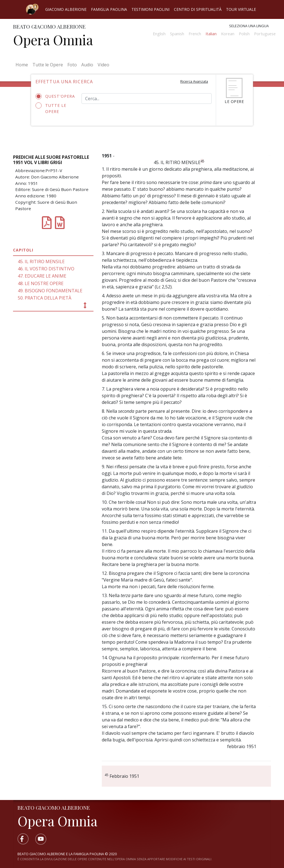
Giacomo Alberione (66, 9)
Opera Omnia (53, 40)
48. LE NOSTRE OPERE (41, 283)
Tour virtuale (241, 9)
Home (23, 64)
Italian (211, 34)
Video (103, 65)
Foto (72, 65)
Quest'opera (54, 96)
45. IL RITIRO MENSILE (41, 261)
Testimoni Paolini (150, 9)
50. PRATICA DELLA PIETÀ (45, 298)
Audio (87, 65)
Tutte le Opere (48, 65)
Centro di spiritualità (198, 9)
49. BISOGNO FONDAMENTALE (50, 291)
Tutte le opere (51, 108)
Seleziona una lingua (249, 26)
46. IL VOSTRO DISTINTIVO (46, 269)
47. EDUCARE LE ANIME (42, 276)
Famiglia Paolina (109, 9)
